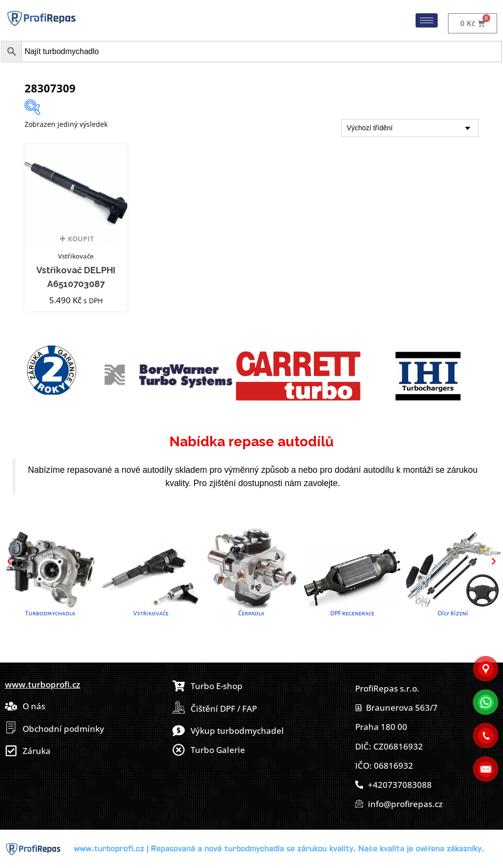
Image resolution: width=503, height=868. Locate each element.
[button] (9, 561)
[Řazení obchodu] (410, 128)
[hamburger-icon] (427, 20)
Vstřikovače (76, 256)
